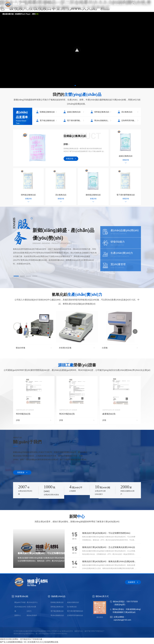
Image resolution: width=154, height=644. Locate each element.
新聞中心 (18, 616)
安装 (37, 14)
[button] (75, 86)
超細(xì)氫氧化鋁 (73, 603)
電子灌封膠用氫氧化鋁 (75, 611)
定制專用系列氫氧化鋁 (75, 616)
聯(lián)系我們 (32, 616)
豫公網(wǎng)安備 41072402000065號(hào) (51, 634)
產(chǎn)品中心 (32, 603)
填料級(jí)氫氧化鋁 (57, 607)
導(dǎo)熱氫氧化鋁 (57, 616)
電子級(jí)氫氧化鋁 (57, 611)
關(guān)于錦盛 (20, 603)
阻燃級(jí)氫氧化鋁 (57, 603)
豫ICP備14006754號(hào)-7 (94, 632)
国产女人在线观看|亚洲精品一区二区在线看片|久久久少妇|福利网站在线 (29, 642)
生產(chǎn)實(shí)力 (31, 609)
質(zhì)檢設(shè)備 (20, 609)
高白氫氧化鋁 (72, 607)
